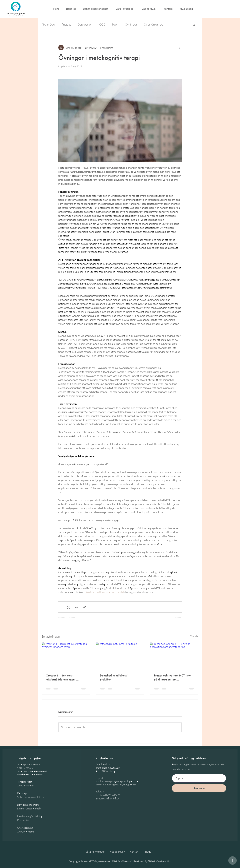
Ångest (66, 25)
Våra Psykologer (95, 852)
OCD (102, 25)
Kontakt (37, 809)
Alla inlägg (48, 25)
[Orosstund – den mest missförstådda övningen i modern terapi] (66, 656)
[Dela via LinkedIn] (76, 607)
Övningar (131, 25)
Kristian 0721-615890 (108, 795)
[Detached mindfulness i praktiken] (120, 656)
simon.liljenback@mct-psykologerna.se (116, 785)
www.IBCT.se (38, 797)
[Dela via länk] (84, 607)
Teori (115, 25)
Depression (85, 25)
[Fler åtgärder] (180, 48)
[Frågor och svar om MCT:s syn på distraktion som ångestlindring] (174, 656)
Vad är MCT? (117, 852)
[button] (194, 25)
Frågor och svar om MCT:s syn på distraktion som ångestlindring (173, 678)
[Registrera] (199, 788)
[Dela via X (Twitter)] (68, 607)
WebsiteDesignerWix (159, 862)
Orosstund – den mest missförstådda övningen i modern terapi (61, 678)
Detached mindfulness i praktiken (114, 677)
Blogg (148, 852)
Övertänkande (153, 25)
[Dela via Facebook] (60, 607)
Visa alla (194, 636)
